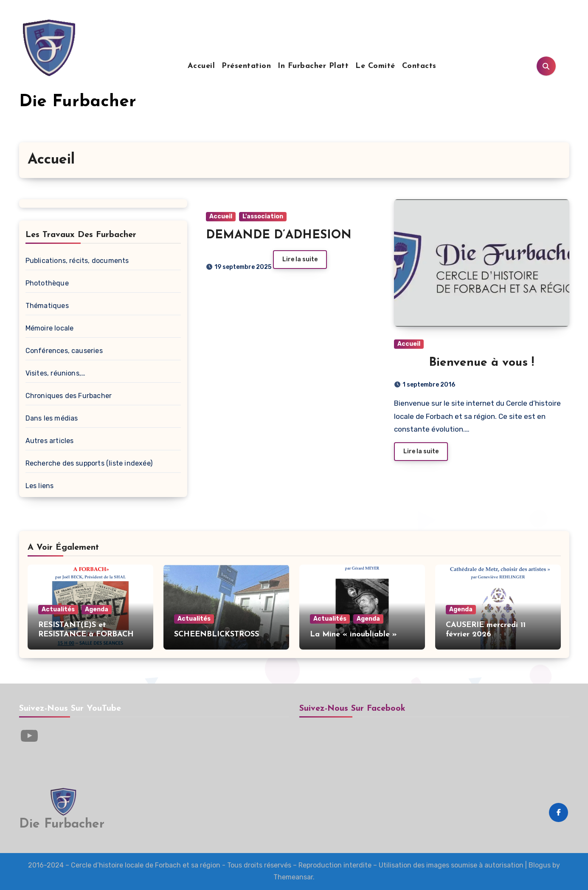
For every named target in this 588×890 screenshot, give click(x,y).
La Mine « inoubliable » (353, 634)
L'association (263, 216)
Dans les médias (52, 418)
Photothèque (47, 283)
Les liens (40, 486)
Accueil (201, 66)
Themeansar (293, 877)
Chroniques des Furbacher (69, 396)
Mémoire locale (50, 328)
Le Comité (375, 66)
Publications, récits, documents (77, 261)
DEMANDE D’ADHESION (279, 235)
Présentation (246, 66)
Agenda (97, 609)
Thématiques (47, 306)
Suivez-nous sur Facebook (352, 709)
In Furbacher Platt (313, 66)
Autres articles (50, 441)
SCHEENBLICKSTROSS (217, 634)
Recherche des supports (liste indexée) (89, 463)
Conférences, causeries (64, 351)
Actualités (58, 609)
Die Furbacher (78, 102)
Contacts (419, 66)
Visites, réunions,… (56, 373)
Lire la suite (300, 259)
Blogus (540, 865)
